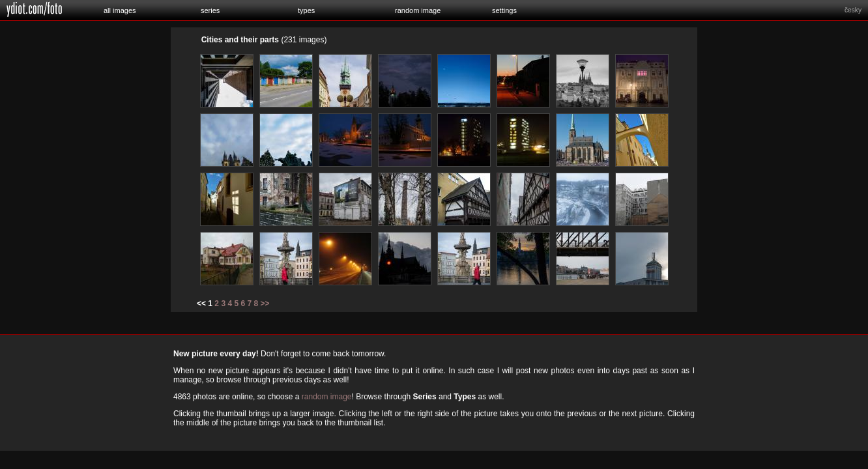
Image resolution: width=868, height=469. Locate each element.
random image (418, 10)
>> (265, 304)
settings (504, 10)
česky (853, 10)
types (306, 10)
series (210, 10)
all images (120, 10)
